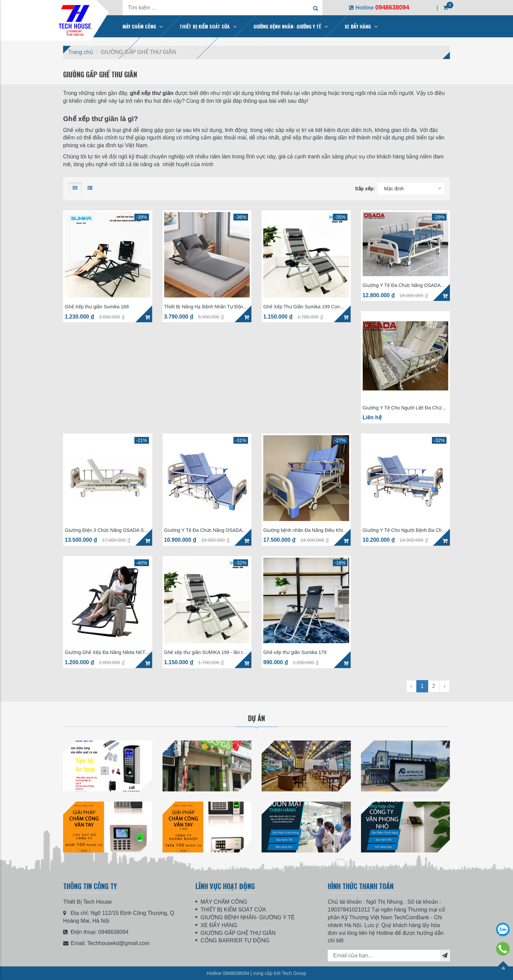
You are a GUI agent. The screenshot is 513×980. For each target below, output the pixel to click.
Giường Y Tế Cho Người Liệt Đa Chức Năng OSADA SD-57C (403, 408)
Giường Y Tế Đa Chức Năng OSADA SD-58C (203, 530)
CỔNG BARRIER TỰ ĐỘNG (235, 940)
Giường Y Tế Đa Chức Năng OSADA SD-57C (402, 285)
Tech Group (294, 973)
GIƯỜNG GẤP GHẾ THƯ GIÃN (238, 933)
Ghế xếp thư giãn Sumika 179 (295, 652)
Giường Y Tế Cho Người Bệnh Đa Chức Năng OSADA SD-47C (405, 530)
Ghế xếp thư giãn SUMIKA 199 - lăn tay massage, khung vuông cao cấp (206, 652)
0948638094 (113, 932)
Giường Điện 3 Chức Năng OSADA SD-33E (107, 530)
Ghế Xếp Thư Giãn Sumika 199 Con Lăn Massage (302, 307)
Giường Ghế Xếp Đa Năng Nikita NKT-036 (106, 652)
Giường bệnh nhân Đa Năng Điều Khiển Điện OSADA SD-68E (306, 530)
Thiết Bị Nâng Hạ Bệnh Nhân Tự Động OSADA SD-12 (205, 307)
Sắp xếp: (365, 189)
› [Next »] (445, 686)
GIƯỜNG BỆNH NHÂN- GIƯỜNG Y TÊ (287, 26)
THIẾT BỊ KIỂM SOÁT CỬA (205, 26)
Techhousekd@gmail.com (118, 943)
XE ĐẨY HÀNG (358, 26)
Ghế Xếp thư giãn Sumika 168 (97, 307)
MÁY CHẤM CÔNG (139, 26)
